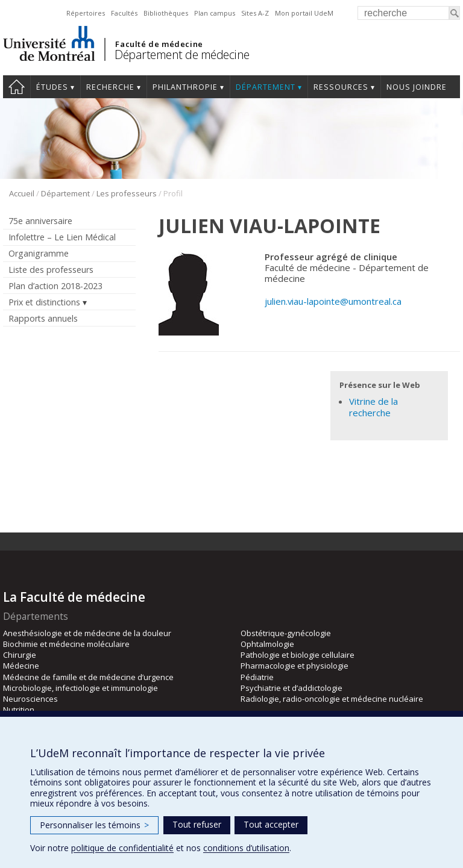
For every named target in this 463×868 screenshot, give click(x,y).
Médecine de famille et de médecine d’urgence (88, 677)
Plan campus (215, 13)
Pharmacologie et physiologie (294, 666)
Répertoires (86, 13)
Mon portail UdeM (304, 13)
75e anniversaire (40, 221)
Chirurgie (20, 655)
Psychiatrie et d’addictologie (291, 688)
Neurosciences (30, 699)
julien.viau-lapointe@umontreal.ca (333, 301)
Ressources (341, 87)
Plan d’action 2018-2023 (55, 286)
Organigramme (39, 253)
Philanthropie (185, 87)
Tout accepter (271, 824)
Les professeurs (127, 193)
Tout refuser (197, 824)
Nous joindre (417, 87)
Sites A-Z (255, 13)
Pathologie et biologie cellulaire (298, 655)
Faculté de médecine (159, 44)
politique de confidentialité (122, 848)
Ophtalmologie (267, 644)
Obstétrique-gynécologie (286, 633)
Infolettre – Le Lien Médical (62, 237)
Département (266, 87)
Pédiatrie (257, 677)
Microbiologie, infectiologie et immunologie (80, 688)
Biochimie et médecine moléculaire (66, 644)
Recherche (110, 87)
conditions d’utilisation (246, 848)
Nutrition (19, 710)
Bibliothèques (166, 13)
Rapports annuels (43, 318)
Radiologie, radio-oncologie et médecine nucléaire (332, 699)
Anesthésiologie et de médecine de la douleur (87, 633)
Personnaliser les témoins (94, 825)
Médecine (21, 666)
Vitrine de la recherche (373, 407)
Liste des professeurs (51, 270)
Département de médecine (182, 55)
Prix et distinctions (44, 302)
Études (52, 87)
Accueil (17, 87)
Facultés (124, 13)
